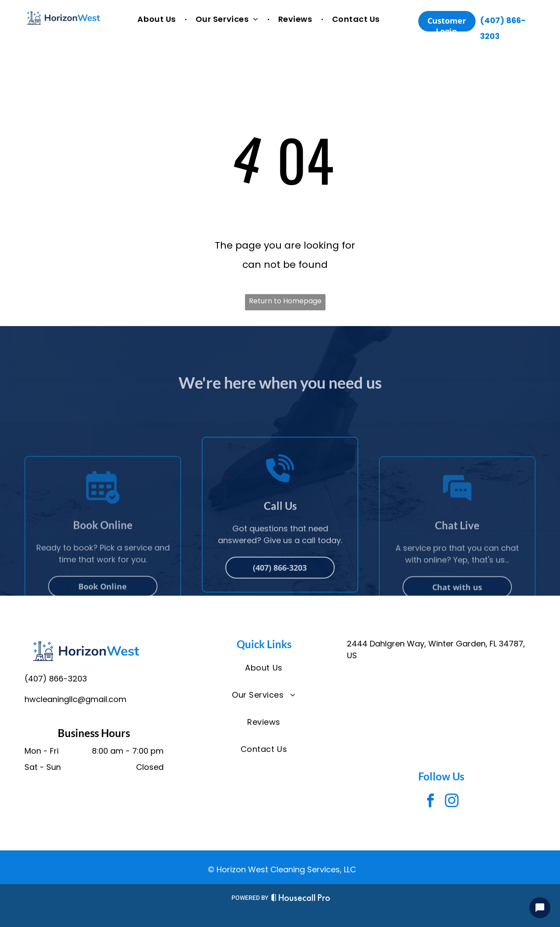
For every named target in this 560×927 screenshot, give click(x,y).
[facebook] (430, 802)
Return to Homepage (285, 301)
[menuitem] (157, 19)
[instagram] (452, 802)
